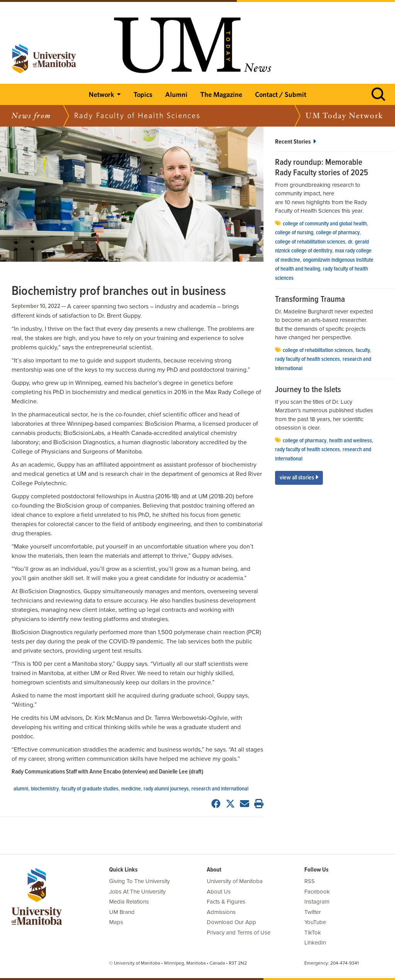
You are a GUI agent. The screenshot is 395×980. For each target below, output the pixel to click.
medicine (131, 789)
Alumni (176, 94)
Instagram (317, 902)
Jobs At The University (137, 892)
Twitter (313, 912)
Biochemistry (45, 789)
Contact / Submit (281, 94)
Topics (143, 94)
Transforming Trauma (310, 300)
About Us (219, 892)
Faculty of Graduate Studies (90, 789)
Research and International (220, 789)
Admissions (221, 912)
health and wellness (350, 441)
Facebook (317, 892)
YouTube (315, 922)
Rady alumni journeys (166, 789)
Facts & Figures (226, 902)
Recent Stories (295, 142)
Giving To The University (139, 881)
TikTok (313, 933)
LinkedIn (315, 943)
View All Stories (299, 478)
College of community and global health (325, 224)
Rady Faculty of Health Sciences (307, 359)
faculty (363, 350)
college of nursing (294, 233)
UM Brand (122, 912)
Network (101, 94)
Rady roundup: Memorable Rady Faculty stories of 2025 (322, 168)
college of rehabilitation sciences (310, 242)
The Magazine (221, 94)
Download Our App (231, 922)
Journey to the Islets (308, 390)
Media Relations (129, 902)
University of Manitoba (235, 881)
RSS (310, 881)
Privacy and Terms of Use (239, 933)
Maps (116, 922)
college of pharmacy (338, 233)
